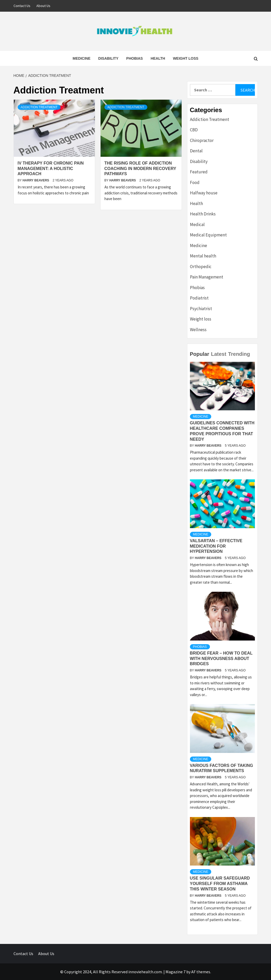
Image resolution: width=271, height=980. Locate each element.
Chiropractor (202, 140)
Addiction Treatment (39, 107)
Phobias (135, 58)
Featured (199, 172)
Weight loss (186, 58)
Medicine (82, 58)
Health (158, 58)
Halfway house (204, 193)
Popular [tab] (200, 354)
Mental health (203, 256)
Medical (197, 224)
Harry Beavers (36, 180)
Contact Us (22, 6)
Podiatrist (199, 298)
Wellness (198, 330)
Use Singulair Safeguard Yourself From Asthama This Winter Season (220, 884)
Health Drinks (203, 214)
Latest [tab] (219, 354)
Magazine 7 (176, 972)
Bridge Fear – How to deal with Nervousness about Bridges (221, 659)
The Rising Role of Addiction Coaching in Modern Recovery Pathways (140, 169)
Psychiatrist (201, 309)
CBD (194, 130)
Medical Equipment (208, 235)
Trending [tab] (239, 354)
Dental (196, 151)
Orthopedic (201, 267)
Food (195, 182)
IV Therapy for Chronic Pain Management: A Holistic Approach (51, 169)
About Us (43, 6)
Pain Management (207, 277)
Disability (108, 58)
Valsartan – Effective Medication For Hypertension (216, 546)
